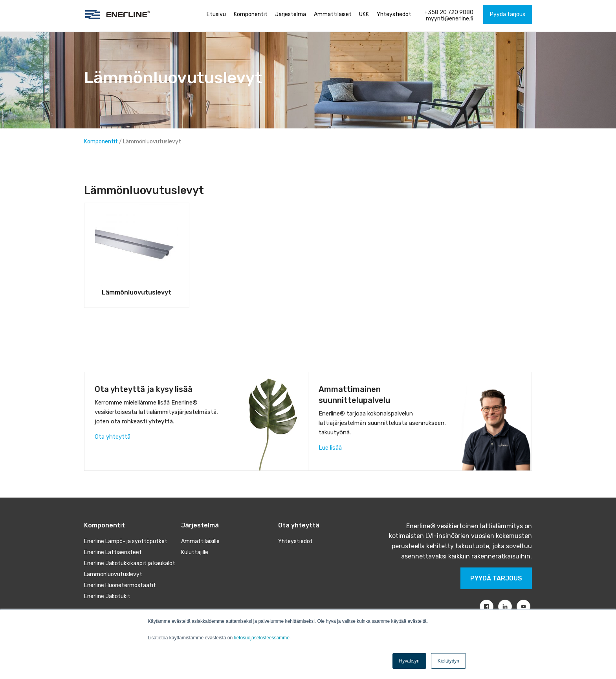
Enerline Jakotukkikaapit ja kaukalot (130, 563)
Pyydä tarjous (496, 578)
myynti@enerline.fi (450, 19)
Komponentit (102, 142)
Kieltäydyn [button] (448, 661)
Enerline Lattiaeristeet (113, 552)
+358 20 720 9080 (449, 12)
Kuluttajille (195, 552)
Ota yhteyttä (113, 437)
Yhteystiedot (295, 541)
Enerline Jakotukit (107, 596)
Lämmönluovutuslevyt (113, 574)
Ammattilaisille (200, 541)
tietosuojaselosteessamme (261, 638)
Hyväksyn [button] (409, 661)
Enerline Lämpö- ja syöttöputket (126, 541)
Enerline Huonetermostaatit (120, 585)
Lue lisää (330, 448)
